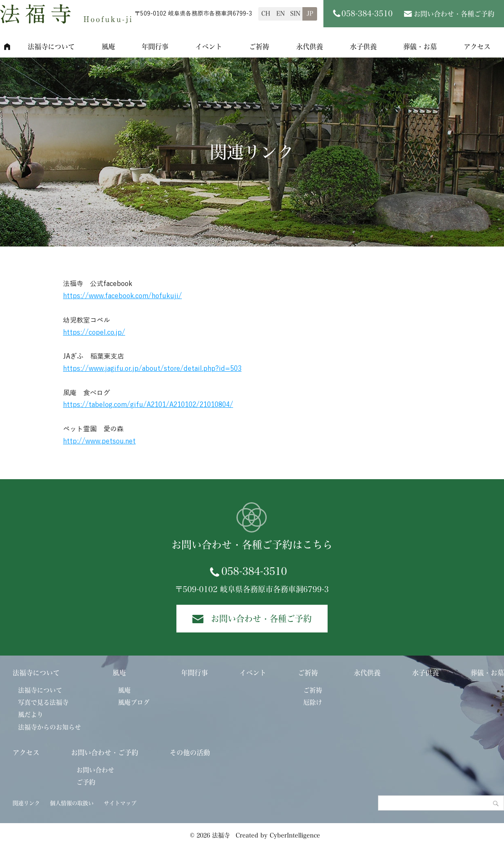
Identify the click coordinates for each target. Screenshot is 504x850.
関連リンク (26, 803)
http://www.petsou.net (99, 441)
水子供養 (363, 47)
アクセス (26, 753)
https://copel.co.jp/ (94, 333)
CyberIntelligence (295, 835)
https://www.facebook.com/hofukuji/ (122, 296)
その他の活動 (190, 753)
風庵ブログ (134, 702)
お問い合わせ (95, 770)
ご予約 (86, 782)
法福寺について (51, 47)
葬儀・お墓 (420, 47)
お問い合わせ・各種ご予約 (454, 14)
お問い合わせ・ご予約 (105, 753)
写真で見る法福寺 (43, 702)
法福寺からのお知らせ (50, 727)
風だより (31, 715)
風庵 (108, 47)
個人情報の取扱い (72, 803)
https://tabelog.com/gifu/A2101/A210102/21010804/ (148, 405)
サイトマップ (120, 803)
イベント (209, 47)
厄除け (313, 702)
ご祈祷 (259, 47)
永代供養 (310, 47)
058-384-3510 (254, 571)
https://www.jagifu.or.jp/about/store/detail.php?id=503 (152, 369)
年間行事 (155, 47)
